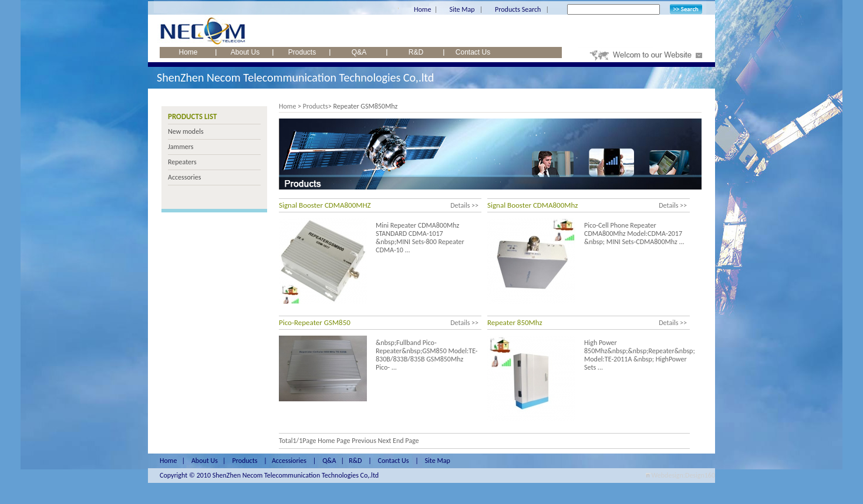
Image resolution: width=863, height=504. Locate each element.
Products (302, 52)
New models (186, 131)
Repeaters (182, 162)
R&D (416, 52)
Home (422, 9)
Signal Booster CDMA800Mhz (532, 205)
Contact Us (473, 52)
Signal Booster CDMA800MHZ (325, 205)
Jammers (181, 147)
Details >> (464, 205)
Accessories (184, 177)
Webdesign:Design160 (683, 475)
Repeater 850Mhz (515, 322)
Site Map (462, 9)
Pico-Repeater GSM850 (315, 322)
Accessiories (289, 461)
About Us (245, 52)
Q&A (359, 52)
